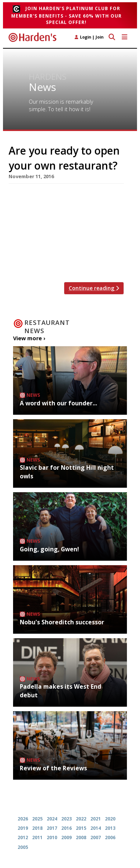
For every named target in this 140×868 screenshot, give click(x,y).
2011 (37, 837)
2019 (23, 828)
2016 (66, 828)
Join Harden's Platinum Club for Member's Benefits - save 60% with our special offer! (66, 15)
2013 (110, 828)
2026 (23, 819)
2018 (37, 828)
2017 (52, 828)
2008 (81, 837)
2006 (110, 837)
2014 (96, 828)
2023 (66, 819)
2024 (52, 819)
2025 (37, 819)
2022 (81, 819)
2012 (23, 837)
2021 (96, 819)
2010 (52, 837)
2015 (81, 828)
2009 (66, 837)
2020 (110, 819)
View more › (29, 338)
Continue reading (94, 288)
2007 (96, 837)
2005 (23, 847)
